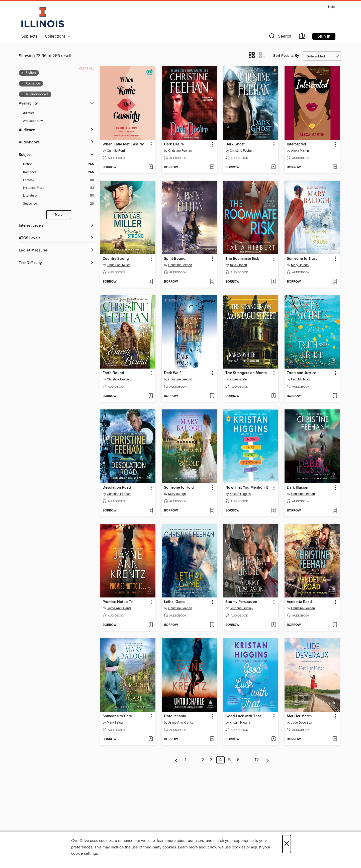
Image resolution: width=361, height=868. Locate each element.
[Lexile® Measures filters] (56, 251)
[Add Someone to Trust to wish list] (335, 282)
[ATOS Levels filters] (56, 238)
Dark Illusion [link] (298, 488)
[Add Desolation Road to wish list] (151, 511)
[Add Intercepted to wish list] (335, 167)
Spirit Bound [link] (175, 259)
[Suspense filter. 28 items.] (59, 204)
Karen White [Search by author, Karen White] (238, 379)
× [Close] (287, 844)
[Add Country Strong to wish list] (151, 282)
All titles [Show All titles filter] (29, 113)
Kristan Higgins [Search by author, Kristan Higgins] (240, 494)
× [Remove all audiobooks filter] (22, 95)
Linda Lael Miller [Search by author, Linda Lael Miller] (118, 265)
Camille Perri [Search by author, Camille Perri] (116, 151)
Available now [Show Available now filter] (33, 121)
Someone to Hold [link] (179, 488)
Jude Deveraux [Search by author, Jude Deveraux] (301, 723)
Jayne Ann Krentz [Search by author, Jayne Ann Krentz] (119, 608)
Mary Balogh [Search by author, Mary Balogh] (300, 265)
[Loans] (302, 37)
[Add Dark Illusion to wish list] (335, 511)
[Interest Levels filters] (56, 226)
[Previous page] (176, 760)
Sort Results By (286, 56)
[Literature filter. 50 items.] (59, 196)
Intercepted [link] (296, 144)
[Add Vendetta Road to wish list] (335, 625)
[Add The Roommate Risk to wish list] (273, 282)
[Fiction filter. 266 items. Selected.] (59, 164)
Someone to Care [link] (117, 716)
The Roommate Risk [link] (242, 259)
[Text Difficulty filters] (56, 263)
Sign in (324, 36)
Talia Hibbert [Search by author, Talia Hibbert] (238, 265)
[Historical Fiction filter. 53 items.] (59, 188)
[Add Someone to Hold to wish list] (212, 511)
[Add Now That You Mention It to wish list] (273, 511)
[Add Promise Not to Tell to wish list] (151, 625)
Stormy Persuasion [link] (241, 602)
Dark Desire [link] (174, 144)
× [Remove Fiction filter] (22, 73)
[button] (280, 37)
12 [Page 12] (257, 760)
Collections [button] (58, 36)
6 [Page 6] (238, 760)
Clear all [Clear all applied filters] (87, 69)
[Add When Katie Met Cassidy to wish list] (151, 167)
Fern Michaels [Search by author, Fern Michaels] (301, 379)
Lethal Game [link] (175, 602)
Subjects (29, 36)
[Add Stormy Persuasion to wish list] (273, 625)
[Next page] (267, 760)
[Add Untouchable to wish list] (212, 739)
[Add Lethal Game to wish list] (212, 625)
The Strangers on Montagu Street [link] (248, 373)
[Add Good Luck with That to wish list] (273, 739)
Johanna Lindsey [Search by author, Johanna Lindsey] (241, 608)
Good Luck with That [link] (243, 716)
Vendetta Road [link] (299, 602)
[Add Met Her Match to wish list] (335, 739)
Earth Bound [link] (113, 373)
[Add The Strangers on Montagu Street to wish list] (273, 396)
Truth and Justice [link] (301, 373)
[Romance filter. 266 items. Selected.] (59, 172)
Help (331, 7)
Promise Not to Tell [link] (119, 602)
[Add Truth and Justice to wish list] (335, 396)
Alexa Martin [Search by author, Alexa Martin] (300, 151)
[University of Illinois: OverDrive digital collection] (43, 17)
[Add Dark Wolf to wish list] (212, 396)
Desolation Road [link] (117, 488)
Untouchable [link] (175, 716)
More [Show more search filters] (59, 215)
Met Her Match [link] (299, 716)
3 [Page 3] (211, 760)
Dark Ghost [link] (235, 144)
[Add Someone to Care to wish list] (151, 739)
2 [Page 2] (203, 760)
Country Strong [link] (116, 259)
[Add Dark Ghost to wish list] (273, 167)
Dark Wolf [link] (172, 373)
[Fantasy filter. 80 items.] (59, 180)
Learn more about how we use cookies (212, 847)
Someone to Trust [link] (302, 259)
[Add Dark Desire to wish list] (212, 167)
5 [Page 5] (230, 760)
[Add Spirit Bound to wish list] (212, 282)
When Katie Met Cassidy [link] (123, 144)
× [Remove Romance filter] (22, 84)
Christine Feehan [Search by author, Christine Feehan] (180, 151)
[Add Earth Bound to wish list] (151, 396)
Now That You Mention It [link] (247, 488)
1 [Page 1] (186, 760)
